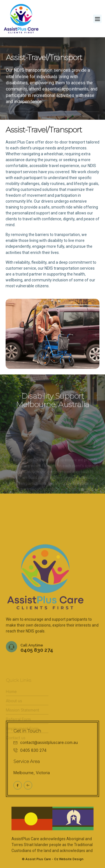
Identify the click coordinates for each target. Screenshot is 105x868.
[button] (97, 19)
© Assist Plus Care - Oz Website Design (53, 859)
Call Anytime (32, 670)
